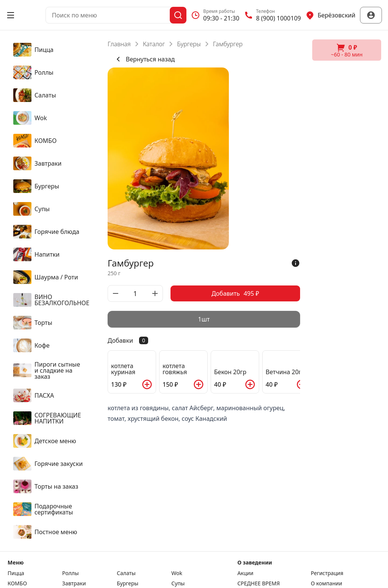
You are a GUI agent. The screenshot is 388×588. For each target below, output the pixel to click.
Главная (119, 44)
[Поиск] (178, 15)
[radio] (204, 319)
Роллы (70, 573)
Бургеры (189, 44)
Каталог (154, 44)
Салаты (126, 573)
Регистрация (327, 573)
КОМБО (17, 583)
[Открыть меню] (11, 15)
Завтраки (74, 583)
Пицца (16, 573)
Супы (178, 583)
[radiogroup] (204, 319)
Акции (245, 573)
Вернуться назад (144, 59)
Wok (177, 573)
